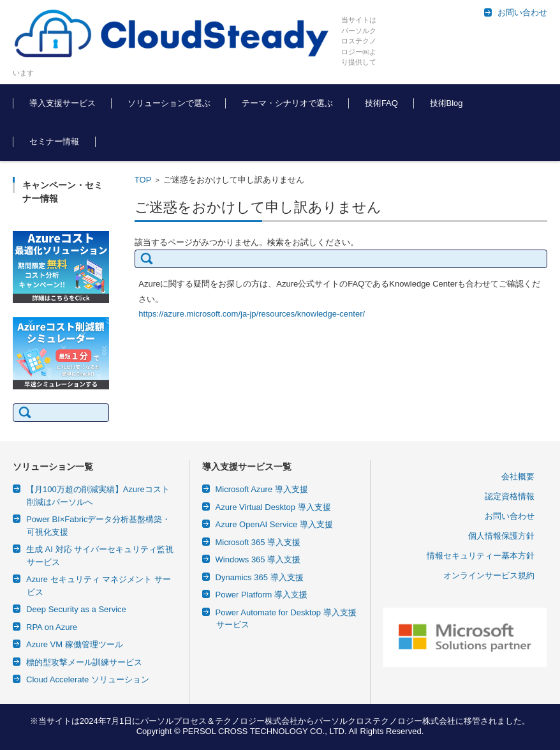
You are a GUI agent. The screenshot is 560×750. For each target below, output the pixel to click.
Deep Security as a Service (76, 609)
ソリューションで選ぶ (169, 103)
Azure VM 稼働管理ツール (75, 644)
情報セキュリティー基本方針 (481, 556)
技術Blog (446, 103)
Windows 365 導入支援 (258, 559)
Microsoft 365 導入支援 (258, 542)
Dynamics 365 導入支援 (260, 577)
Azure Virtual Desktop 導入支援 (273, 507)
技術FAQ (381, 103)
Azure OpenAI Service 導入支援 (274, 524)
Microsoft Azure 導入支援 (262, 489)
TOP (143, 180)
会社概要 (518, 476)
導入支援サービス (63, 103)
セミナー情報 (54, 141)
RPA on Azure (52, 627)
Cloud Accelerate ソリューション (88, 679)
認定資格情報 (510, 496)
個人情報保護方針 (501, 536)
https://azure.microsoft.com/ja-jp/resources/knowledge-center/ (252, 314)
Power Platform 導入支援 (262, 595)
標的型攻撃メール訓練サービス (84, 662)
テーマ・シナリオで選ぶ (287, 103)
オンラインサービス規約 (489, 575)
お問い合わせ (510, 516)
